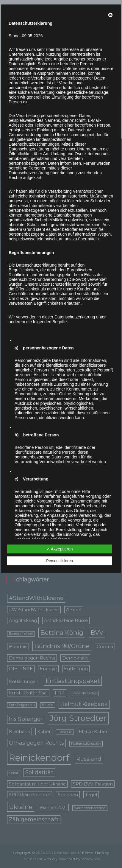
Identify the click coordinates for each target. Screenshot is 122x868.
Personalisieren (60, 561)
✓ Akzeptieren (60, 549)
